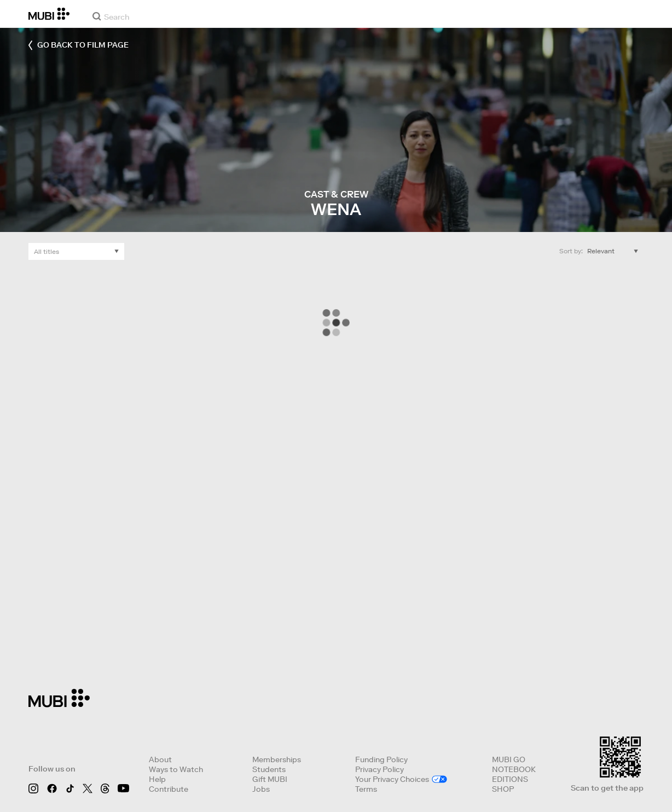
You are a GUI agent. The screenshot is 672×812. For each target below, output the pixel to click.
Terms (366, 789)
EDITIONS (510, 779)
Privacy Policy (380, 769)
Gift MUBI (270, 779)
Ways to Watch (176, 769)
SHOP (503, 789)
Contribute (169, 789)
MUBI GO (509, 759)
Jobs (261, 789)
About (160, 759)
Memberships (277, 759)
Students (269, 769)
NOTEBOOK (514, 769)
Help (157, 779)
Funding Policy (381, 759)
